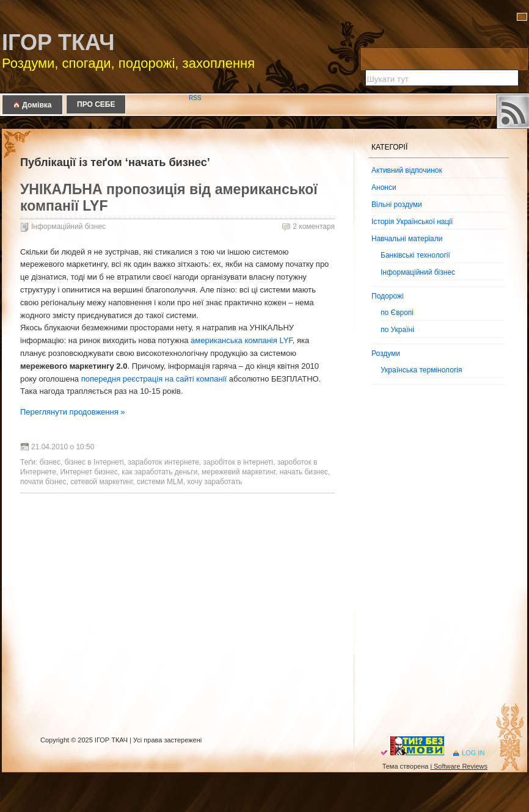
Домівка (32, 105)
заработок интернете (163, 462)
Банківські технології (415, 255)
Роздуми (386, 353)
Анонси (384, 187)
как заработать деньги (159, 472)
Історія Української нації (412, 222)
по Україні (397, 330)
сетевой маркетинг (101, 482)
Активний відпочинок (407, 170)
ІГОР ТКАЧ (58, 42)
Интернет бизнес (89, 472)
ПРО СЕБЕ (96, 104)
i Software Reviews (459, 766)
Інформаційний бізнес (68, 227)
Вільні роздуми (397, 205)
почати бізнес (43, 482)
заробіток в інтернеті (238, 462)
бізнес (50, 462)
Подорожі (388, 296)
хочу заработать (214, 482)
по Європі (397, 313)
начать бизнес (304, 472)
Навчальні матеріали (407, 239)
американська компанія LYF (242, 340)
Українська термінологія (421, 370)
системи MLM (160, 482)
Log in (473, 753)
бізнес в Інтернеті (94, 462)
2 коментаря (314, 227)
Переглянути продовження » (73, 412)
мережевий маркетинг (239, 472)
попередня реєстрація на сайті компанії (154, 379)
